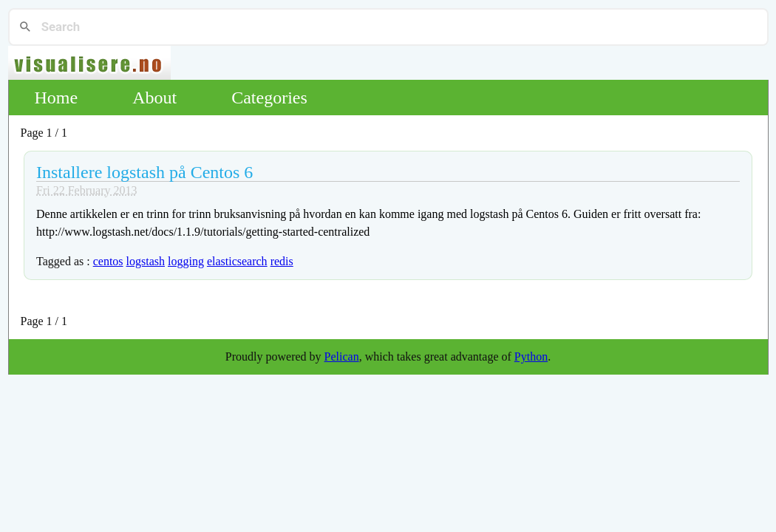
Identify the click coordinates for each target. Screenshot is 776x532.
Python (531, 357)
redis (282, 261)
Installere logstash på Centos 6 (144, 172)
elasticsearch (237, 261)
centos (108, 261)
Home (57, 98)
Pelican (342, 357)
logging (186, 261)
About (154, 98)
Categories (269, 98)
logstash (146, 261)
